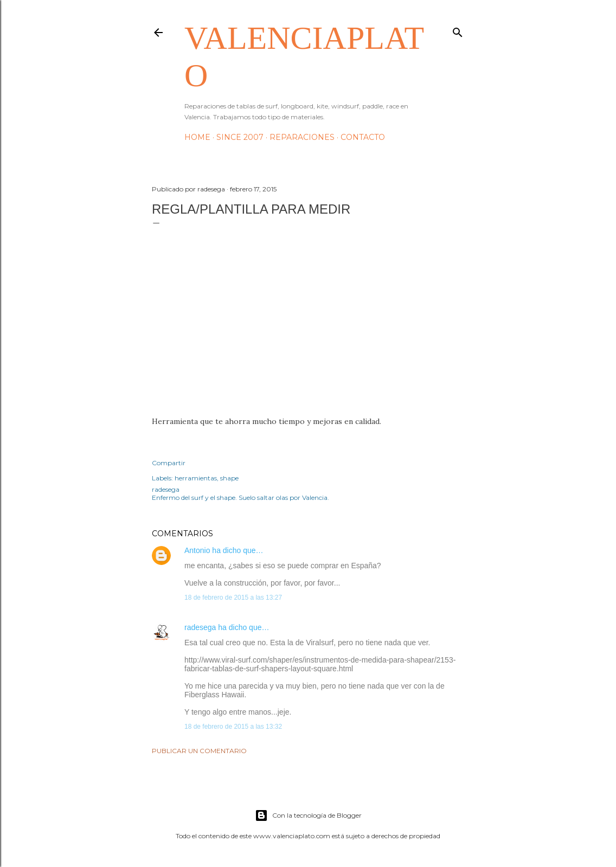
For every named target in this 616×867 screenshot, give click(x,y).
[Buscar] (458, 30)
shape (229, 478)
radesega (200, 627)
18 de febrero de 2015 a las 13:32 (233, 727)
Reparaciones (302, 137)
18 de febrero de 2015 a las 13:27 (233, 598)
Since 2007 (240, 137)
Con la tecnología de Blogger (308, 815)
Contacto (363, 137)
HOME (197, 137)
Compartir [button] (169, 463)
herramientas (196, 478)
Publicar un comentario (199, 751)
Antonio (197, 550)
